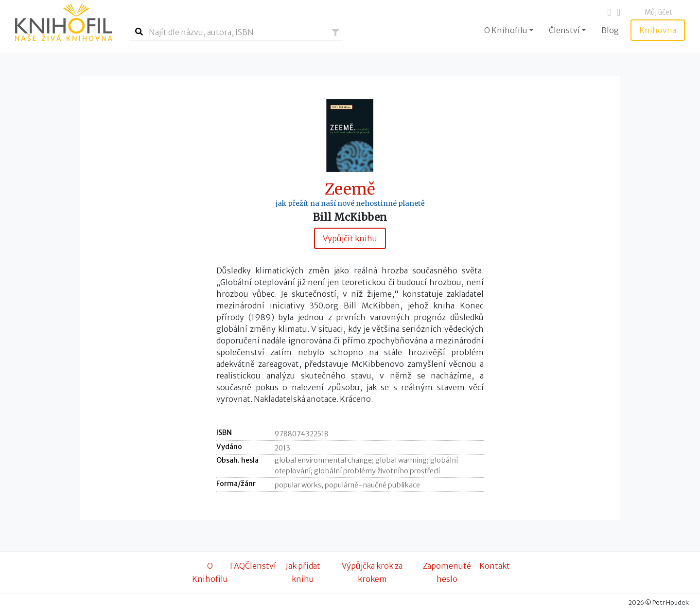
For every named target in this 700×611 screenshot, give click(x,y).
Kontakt (495, 566)
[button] (335, 33)
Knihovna (658, 30)
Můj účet (658, 12)
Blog (610, 30)
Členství (261, 566)
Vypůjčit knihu (350, 238)
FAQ (237, 566)
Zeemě (350, 189)
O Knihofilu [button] (506, 30)
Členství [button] (564, 30)
